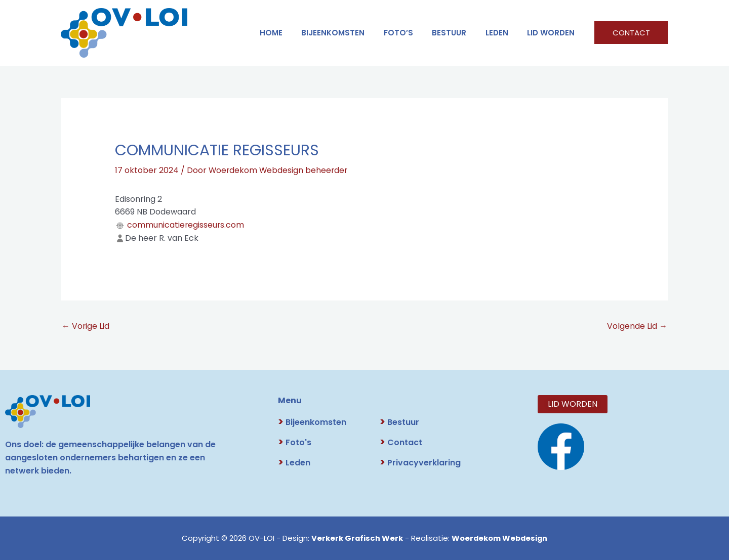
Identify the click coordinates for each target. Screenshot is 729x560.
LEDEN (502, 33)
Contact (401, 442)
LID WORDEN (553, 33)
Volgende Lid (637, 326)
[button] (631, 33)
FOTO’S (412, 33)
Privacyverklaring (420, 463)
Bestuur (399, 422)
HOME (292, 33)
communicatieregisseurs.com (186, 224)
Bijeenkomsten (350, 33)
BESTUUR (459, 33)
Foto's (295, 442)
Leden (294, 463)
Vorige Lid (86, 326)
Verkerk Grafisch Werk (356, 538)
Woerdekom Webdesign (500, 538)
